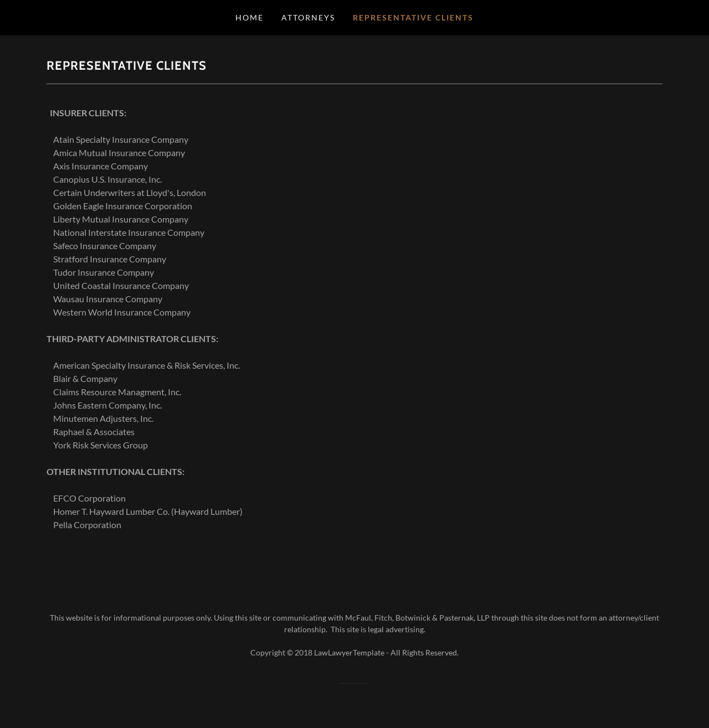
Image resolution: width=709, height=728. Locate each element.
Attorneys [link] (308, 17)
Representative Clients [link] (413, 17)
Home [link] (250, 17)
